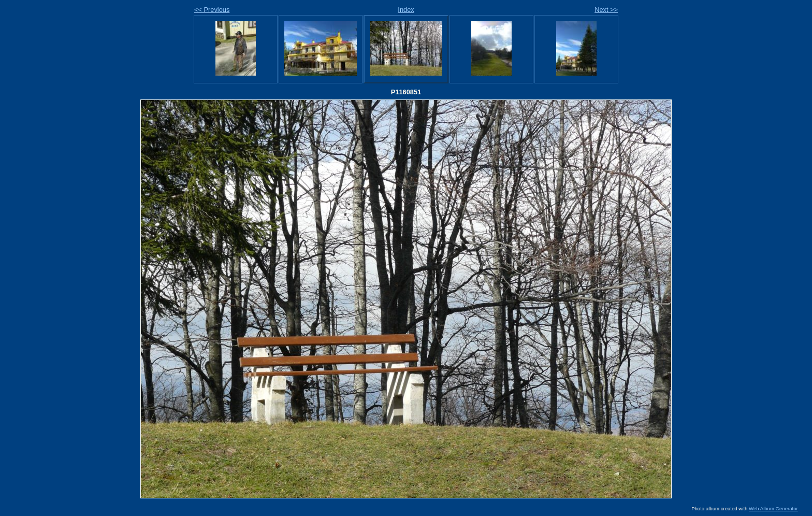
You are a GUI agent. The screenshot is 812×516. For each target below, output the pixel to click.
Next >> (606, 10)
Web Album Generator (773, 508)
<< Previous (212, 10)
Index (406, 10)
